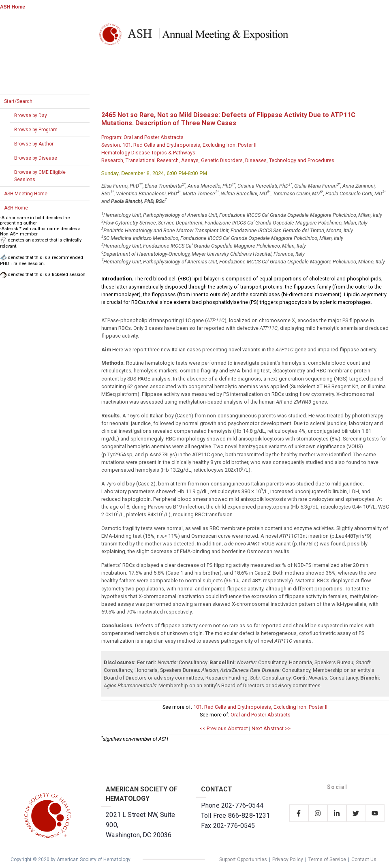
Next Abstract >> (271, 728)
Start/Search (18, 101)
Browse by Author (34, 144)
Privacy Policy (288, 859)
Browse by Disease (36, 158)
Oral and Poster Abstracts (261, 715)
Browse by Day (31, 115)
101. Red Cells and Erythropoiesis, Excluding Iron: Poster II (260, 707)
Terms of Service (327, 859)
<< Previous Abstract (224, 728)
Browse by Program (36, 130)
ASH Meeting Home (26, 194)
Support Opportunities (243, 859)
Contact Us (364, 859)
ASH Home (13, 7)
